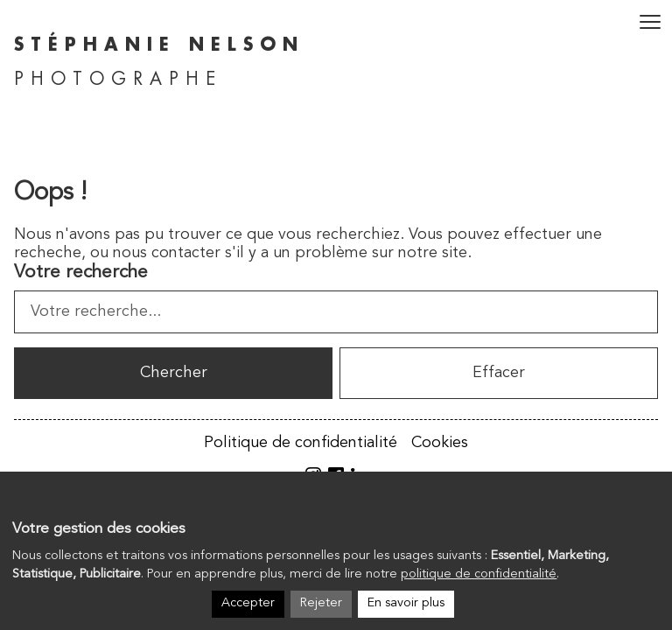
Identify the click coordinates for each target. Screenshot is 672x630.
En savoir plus (406, 603)
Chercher (174, 373)
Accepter (248, 603)
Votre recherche (81, 273)
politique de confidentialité (479, 574)
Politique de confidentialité (301, 443)
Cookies (440, 443)
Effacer (499, 373)
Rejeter (321, 603)
